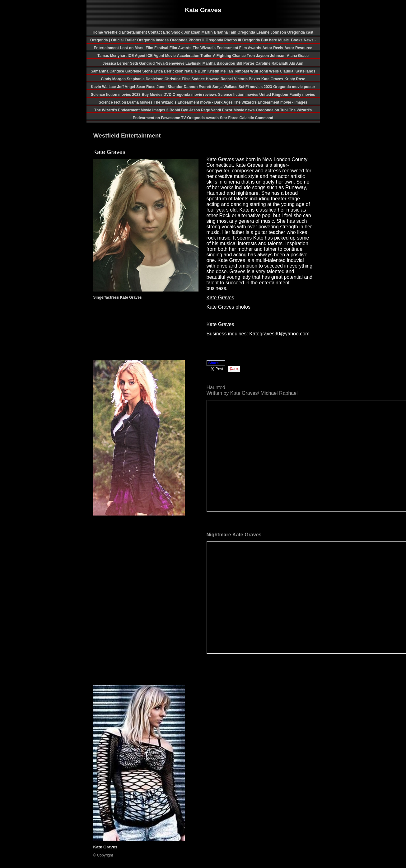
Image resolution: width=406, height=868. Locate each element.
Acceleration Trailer (194, 56)
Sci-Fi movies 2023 (255, 87)
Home (98, 32)
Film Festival (156, 48)
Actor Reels (273, 48)
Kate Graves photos (229, 307)
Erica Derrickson (169, 71)
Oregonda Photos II (187, 40)
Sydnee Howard (206, 79)
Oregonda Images (153, 40)
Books (297, 40)
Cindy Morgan (114, 79)
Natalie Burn (196, 71)
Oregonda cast (300, 32)
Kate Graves (272, 79)
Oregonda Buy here (260, 40)
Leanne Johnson (271, 32)
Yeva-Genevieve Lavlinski (179, 63)
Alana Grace (298, 56)
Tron (251, 56)
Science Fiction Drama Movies (126, 102)
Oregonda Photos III (223, 40)
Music (284, 40)
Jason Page (200, 110)
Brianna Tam (225, 32)
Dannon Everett (198, 87)
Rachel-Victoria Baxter (241, 79)
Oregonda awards (203, 118)
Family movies (302, 95)
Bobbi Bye (179, 110)
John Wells (269, 71)
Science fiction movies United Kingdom (253, 95)
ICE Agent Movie (161, 56)
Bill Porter (245, 63)
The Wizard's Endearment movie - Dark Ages (193, 102)
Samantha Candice (107, 71)
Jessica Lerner (116, 63)
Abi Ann (296, 63)
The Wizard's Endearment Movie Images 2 (131, 110)
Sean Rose (146, 87)
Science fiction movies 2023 (116, 95)
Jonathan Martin (198, 32)
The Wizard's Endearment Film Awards (227, 48)
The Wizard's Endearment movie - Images (271, 102)
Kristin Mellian (221, 71)
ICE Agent (137, 56)
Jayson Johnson (271, 56)
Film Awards (181, 48)
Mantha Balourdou (219, 63)
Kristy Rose (295, 79)
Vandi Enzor (222, 110)
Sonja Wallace (225, 87)
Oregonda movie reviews (195, 95)
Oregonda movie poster (294, 87)
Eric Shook (173, 32)
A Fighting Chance (230, 56)
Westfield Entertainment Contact (133, 32)
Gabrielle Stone (140, 71)
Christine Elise (178, 79)
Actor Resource (298, 48)
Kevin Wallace (103, 87)
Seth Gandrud (142, 63)
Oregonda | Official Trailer (113, 40)
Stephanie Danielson (146, 79)
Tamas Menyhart (112, 56)
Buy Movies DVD (156, 95)
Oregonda (246, 32)
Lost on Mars (132, 48)
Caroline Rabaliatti (272, 63)
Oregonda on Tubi (272, 110)
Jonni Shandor (170, 87)
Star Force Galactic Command (247, 118)
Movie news (244, 110)
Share (214, 363)
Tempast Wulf (247, 71)
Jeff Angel (126, 87)
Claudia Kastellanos (298, 71)
